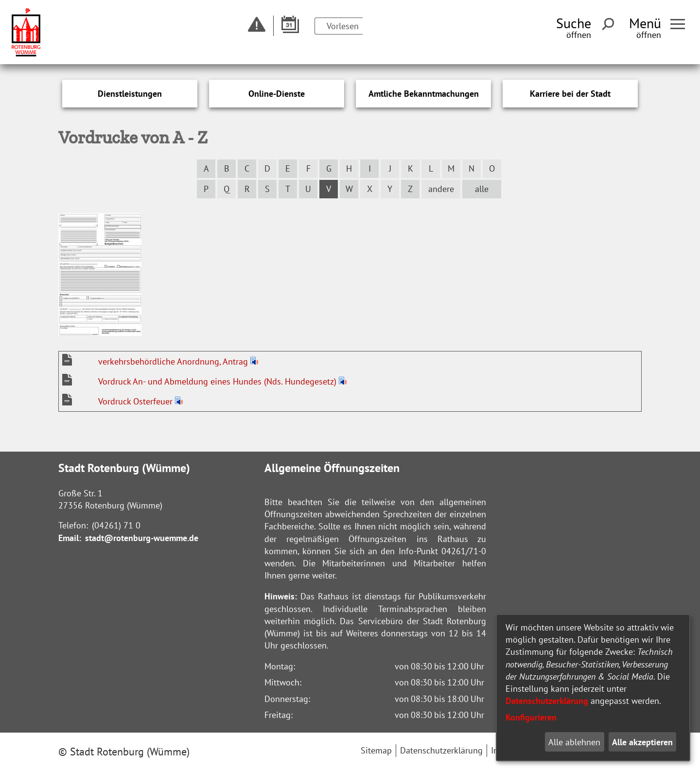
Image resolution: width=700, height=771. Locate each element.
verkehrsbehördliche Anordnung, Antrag (174, 361)
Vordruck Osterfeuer (137, 401)
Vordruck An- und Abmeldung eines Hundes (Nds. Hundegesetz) (219, 381)
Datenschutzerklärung (547, 701)
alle (482, 189)
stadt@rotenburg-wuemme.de (142, 538)
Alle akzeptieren (642, 742)
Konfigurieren (531, 717)
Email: (70, 538)
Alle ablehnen (574, 742)
